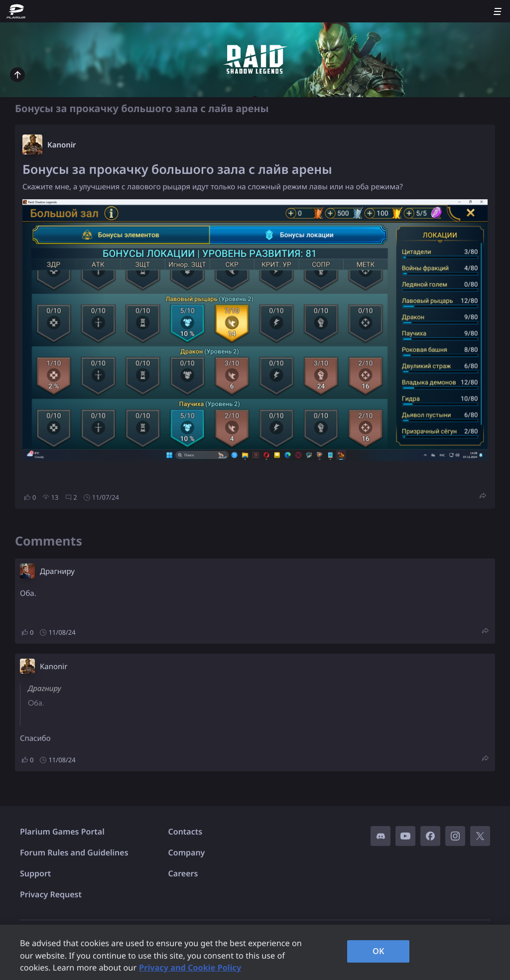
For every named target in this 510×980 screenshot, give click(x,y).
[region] (255, 952)
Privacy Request (51, 894)
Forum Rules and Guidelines (74, 852)
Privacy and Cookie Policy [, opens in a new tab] (190, 968)
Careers (183, 873)
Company (187, 852)
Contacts (186, 832)
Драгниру (57, 571)
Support (35, 873)
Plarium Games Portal (62, 832)
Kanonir (62, 145)
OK (379, 951)
